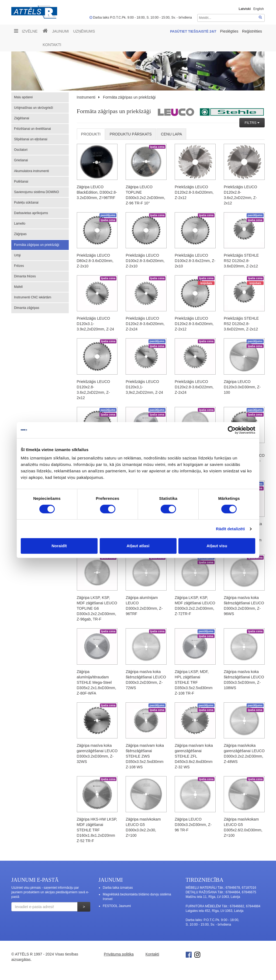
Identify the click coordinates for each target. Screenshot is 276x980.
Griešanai (21, 160)
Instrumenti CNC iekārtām (33, 297)
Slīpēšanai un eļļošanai (31, 139)
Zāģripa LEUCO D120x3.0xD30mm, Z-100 (242, 387)
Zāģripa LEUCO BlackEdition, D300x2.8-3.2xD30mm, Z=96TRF (97, 192)
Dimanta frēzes (25, 276)
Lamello (20, 224)
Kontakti (52, 45)
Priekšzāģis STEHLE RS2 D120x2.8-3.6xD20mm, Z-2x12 (241, 261)
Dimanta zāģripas (27, 308)
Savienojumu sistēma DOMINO (37, 192)
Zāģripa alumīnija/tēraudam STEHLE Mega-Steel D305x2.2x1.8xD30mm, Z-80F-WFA (96, 682)
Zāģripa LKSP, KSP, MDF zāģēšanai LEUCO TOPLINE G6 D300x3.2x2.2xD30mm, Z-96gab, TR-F (97, 608)
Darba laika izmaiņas (118, 888)
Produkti (91, 134)
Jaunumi (60, 31)
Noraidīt (59, 546)
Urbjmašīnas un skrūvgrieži (34, 108)
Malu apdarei (23, 97)
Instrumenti (86, 97)
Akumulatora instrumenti (31, 171)
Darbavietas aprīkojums (31, 213)
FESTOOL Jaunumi (117, 906)
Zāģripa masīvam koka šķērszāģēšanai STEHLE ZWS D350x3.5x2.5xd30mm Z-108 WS (145, 756)
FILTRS (251, 123)
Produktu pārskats (131, 134)
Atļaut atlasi (138, 546)
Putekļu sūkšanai (26, 203)
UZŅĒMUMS (84, 31)
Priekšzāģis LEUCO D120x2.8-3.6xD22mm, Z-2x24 (194, 387)
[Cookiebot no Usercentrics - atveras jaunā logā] (232, 430)
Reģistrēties (252, 31)
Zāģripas (20, 234)
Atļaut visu (217, 546)
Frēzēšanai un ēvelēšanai (32, 129)
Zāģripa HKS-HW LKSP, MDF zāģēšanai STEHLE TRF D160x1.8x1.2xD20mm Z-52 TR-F (97, 830)
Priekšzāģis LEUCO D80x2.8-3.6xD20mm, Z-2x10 (95, 261)
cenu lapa (171, 134)
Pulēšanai (21, 182)
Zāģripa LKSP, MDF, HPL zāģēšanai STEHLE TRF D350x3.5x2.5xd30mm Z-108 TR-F (194, 682)
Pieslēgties (230, 31)
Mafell (18, 287)
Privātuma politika (119, 954)
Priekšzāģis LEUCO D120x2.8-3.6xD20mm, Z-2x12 (194, 192)
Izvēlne (26, 31)
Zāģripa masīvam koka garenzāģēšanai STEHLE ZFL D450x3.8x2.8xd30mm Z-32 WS (194, 756)
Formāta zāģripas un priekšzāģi (37, 245)
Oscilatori (21, 150)
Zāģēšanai (22, 118)
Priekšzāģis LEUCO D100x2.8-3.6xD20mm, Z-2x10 (145, 261)
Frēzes (19, 266)
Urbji (17, 255)
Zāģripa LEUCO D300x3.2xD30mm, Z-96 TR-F (193, 825)
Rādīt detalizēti (230, 529)
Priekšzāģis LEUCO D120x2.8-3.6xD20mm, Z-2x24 (145, 324)
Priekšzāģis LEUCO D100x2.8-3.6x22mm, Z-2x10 (195, 261)
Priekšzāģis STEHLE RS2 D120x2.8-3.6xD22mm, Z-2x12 (241, 324)
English (259, 9)
